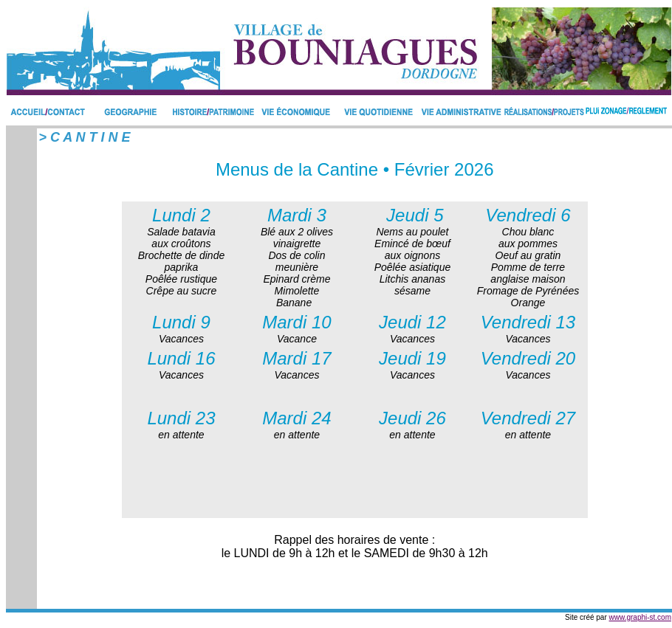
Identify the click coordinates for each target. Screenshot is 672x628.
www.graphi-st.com (640, 617)
